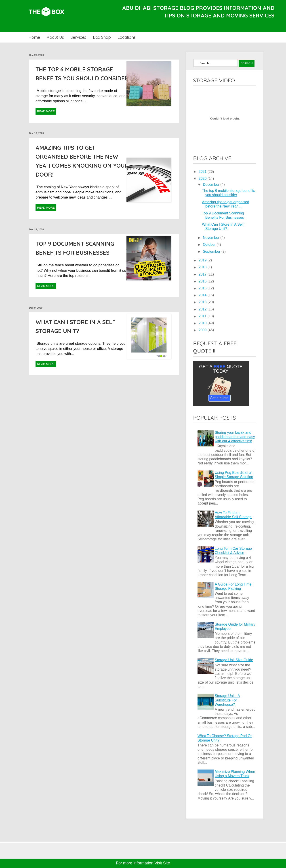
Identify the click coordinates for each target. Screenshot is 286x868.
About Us (55, 37)
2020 (203, 179)
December (212, 185)
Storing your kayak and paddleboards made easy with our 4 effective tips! (235, 437)
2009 (203, 330)
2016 (203, 281)
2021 (203, 172)
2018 (203, 267)
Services (78, 37)
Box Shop (102, 37)
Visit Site (162, 863)
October (210, 245)
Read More (46, 111)
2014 (203, 295)
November (212, 238)
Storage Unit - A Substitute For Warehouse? (227, 700)
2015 (203, 288)
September (212, 251)
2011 (203, 316)
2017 (203, 274)
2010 (203, 323)
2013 (203, 302)
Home (34, 37)
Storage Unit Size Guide (234, 660)
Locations (127, 37)
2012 (203, 309)
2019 (203, 260)
